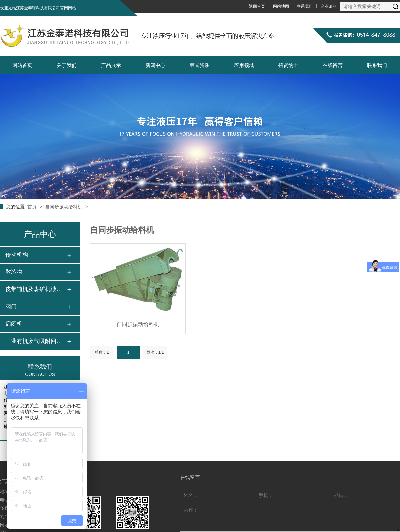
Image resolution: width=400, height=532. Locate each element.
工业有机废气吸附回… (34, 341)
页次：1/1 (155, 352)
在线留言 (333, 65)
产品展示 (111, 65)
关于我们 (67, 65)
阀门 (11, 307)
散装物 (14, 272)
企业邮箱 (329, 6)
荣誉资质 (200, 65)
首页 (33, 207)
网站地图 (281, 6)
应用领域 (244, 65)
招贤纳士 (288, 65)
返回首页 (257, 6)
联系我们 (305, 6)
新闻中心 (155, 65)
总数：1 (102, 352)
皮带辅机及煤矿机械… (34, 289)
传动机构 (17, 255)
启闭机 (14, 324)
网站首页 (22, 65)
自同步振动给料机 (64, 207)
